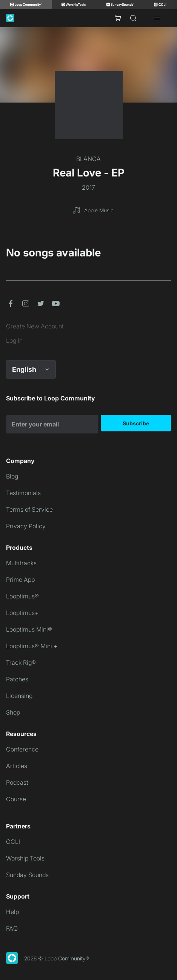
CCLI (13, 842)
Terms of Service (29, 509)
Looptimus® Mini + (32, 646)
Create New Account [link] (35, 326)
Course (16, 799)
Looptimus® (22, 596)
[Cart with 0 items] (118, 18)
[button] (11, 304)
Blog (12, 476)
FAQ (12, 928)
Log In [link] (14, 340)
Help (12, 912)
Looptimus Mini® (29, 629)
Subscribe (136, 423)
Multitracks (21, 563)
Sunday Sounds (27, 875)
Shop (13, 712)
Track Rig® (21, 663)
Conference (22, 749)
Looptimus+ (22, 613)
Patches (17, 679)
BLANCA (88, 159)
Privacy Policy (26, 526)
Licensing (19, 696)
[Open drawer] (157, 18)
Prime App (20, 580)
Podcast (17, 782)
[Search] (133, 18)
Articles (17, 766)
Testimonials (23, 493)
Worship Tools (25, 858)
